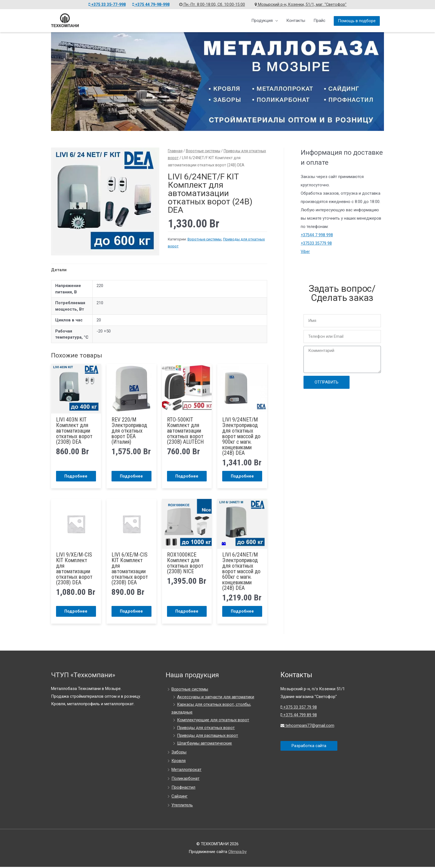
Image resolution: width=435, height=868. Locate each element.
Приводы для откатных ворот (206, 729)
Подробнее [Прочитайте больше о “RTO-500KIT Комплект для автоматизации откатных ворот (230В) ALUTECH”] (187, 476)
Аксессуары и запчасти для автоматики (216, 698)
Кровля (179, 762)
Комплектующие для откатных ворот (213, 721)
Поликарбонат (185, 780)
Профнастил (183, 788)
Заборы (179, 753)
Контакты (296, 21)
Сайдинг (179, 797)
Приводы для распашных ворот (208, 737)
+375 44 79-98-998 (150, 4)
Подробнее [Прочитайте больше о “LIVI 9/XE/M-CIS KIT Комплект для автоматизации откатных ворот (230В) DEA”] (76, 612)
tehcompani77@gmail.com (308, 726)
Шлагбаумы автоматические (204, 744)
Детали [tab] (59, 270)
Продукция (262, 21)
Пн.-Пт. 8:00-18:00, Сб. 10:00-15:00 (214, 4)
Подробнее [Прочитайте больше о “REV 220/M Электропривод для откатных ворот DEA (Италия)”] (131, 476)
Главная (175, 151)
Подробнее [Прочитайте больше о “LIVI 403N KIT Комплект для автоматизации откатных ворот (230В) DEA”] (76, 476)
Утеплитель (182, 806)
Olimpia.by (237, 853)
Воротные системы (203, 151)
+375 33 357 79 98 (299, 708)
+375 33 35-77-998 (103, 4)
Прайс (319, 21)
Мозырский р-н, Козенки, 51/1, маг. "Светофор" (305, 4)
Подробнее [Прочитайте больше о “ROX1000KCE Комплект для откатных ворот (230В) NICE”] (187, 612)
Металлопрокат (186, 771)
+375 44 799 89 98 (299, 716)
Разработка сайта (309, 747)
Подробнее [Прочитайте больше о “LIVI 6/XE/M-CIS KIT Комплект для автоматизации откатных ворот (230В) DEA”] (131, 612)
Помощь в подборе (357, 21)
